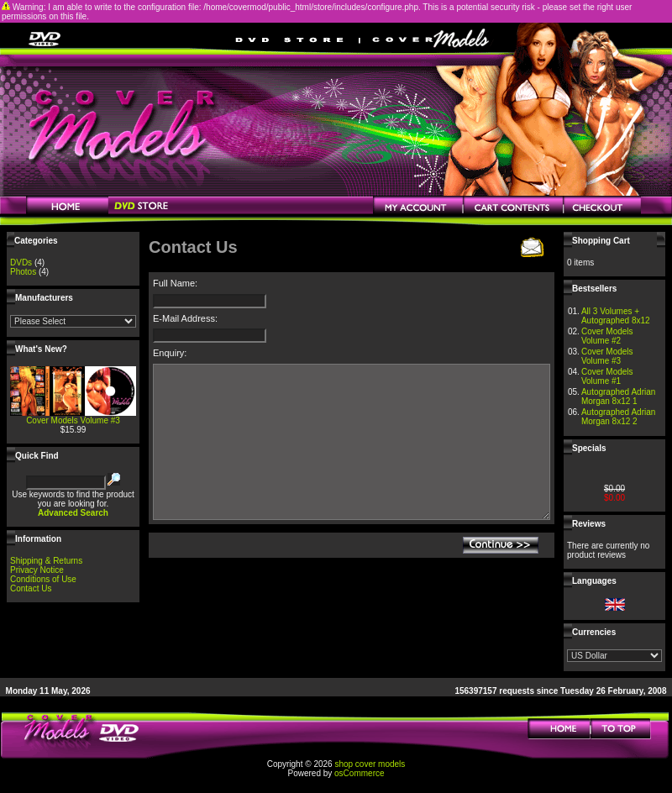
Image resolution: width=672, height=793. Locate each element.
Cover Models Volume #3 (73, 420)
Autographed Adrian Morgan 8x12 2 (618, 417)
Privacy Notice (37, 570)
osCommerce (359, 773)
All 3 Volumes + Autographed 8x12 (616, 316)
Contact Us (31, 588)
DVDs (21, 263)
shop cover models (370, 764)
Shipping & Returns (46, 561)
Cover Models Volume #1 (607, 376)
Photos (23, 272)
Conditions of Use (43, 579)
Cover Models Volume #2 (607, 336)
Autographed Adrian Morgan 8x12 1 (618, 396)
